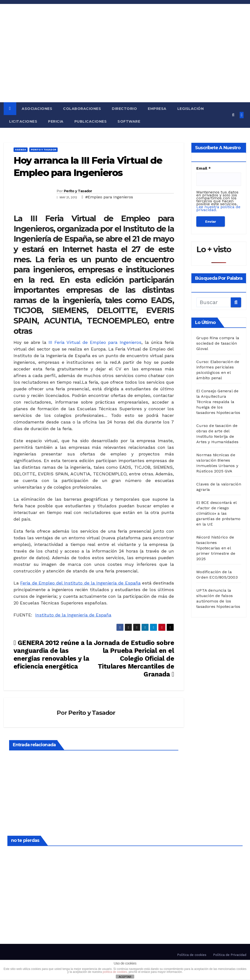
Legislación (191, 109)
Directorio (124, 109)
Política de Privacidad (230, 955)
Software (129, 121)
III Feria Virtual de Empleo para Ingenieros (95, 342)
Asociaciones (37, 109)
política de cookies (115, 972)
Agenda (21, 150)
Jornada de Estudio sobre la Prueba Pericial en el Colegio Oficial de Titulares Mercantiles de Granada (134, 658)
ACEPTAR (125, 977)
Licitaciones (23, 121)
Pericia (56, 121)
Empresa (157, 109)
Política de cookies (192, 955)
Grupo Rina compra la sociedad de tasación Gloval (218, 343)
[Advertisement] (125, 65)
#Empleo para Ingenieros (109, 197)
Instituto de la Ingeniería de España (73, 615)
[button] (233, 115)
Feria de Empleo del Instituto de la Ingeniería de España (80, 583)
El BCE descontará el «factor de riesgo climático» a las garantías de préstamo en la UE (218, 513)
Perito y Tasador (43, 150)
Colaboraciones (82, 109)
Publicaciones (91, 121)
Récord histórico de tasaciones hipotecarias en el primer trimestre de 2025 (216, 548)
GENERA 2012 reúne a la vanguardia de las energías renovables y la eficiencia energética (53, 654)
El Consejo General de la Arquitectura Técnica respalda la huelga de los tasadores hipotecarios (218, 402)
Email (204, 168)
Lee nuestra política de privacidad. (218, 208)
